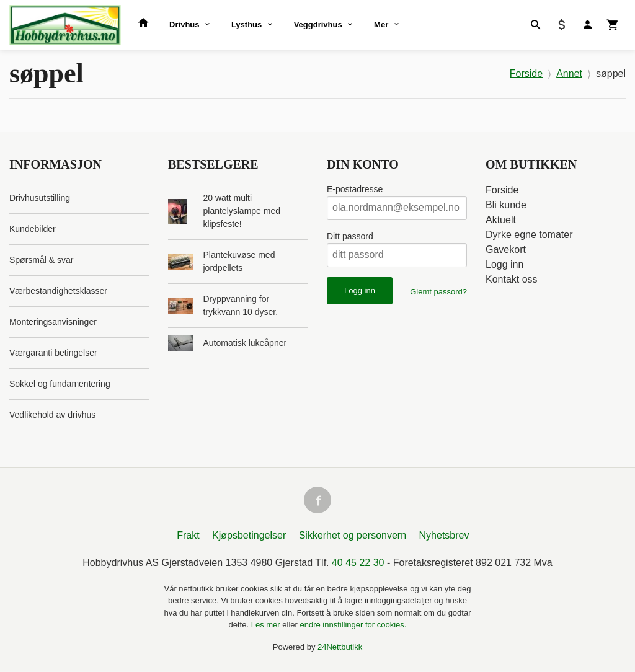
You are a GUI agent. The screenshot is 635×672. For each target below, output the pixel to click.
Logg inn (504, 264)
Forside (526, 73)
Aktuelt (501, 220)
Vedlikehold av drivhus (52, 415)
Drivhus (184, 24)
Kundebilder (33, 229)
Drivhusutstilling (40, 198)
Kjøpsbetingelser (249, 536)
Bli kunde (506, 205)
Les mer (267, 625)
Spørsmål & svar (41, 260)
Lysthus (246, 24)
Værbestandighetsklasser (58, 291)
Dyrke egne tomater (529, 235)
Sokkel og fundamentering (60, 384)
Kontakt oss (512, 279)
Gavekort (506, 250)
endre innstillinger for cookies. (353, 625)
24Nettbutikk (340, 648)
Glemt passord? (438, 292)
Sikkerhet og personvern (353, 536)
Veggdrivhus (318, 24)
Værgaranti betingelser (53, 353)
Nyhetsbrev (444, 536)
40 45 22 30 (358, 563)
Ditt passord (350, 236)
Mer (381, 24)
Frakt (188, 536)
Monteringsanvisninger (53, 322)
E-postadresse (355, 189)
